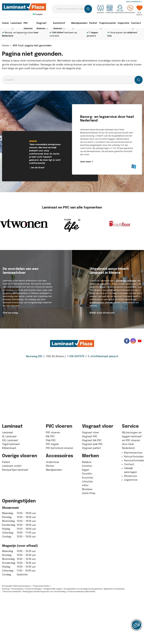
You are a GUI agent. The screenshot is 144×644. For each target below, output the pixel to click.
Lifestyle (87, 481)
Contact (136, 24)
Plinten (50, 466)
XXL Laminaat (10, 440)
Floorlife (87, 474)
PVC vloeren (28, 24)
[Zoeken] (88, 9)
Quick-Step (89, 493)
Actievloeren (130, 9)
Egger (86, 470)
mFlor (85, 485)
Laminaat (15, 24)
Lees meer (97, 162)
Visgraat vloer (91, 432)
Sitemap (6, 589)
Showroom (110, 9)
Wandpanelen (84, 24)
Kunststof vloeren (61, 24)
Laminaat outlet (12, 466)
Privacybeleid (17, 589)
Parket (96, 23)
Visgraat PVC (90, 436)
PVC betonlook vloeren (60, 448)
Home (6, 23)
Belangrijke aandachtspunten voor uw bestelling (44, 592)
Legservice (131, 480)
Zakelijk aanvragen (134, 2)
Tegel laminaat (11, 444)
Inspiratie (125, 23)
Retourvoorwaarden (12, 592)
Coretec (87, 466)
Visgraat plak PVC (92, 444)
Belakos (87, 462)
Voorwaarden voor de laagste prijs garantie (83, 589)
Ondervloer (53, 462)
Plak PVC (51, 440)
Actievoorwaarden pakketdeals (81, 592)
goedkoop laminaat (126, 281)
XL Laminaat (9, 436)
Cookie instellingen (33, 589)
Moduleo (87, 489)
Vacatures (100, 9)
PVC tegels (52, 444)
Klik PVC (50, 436)
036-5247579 (77, 356)
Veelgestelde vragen (53, 589)
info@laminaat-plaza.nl (104, 356)
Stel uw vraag (10, 313)
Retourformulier (134, 456)
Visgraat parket (91, 448)
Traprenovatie (110, 24)
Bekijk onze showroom (102, 313)
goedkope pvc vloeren (101, 303)
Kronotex (88, 478)
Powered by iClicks (41, 586)
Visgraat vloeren (42, 24)
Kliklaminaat (9, 448)
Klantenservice (120, 9)
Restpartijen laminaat (15, 470)
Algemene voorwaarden (114, 589)
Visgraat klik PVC (92, 440)
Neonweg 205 (34, 356)
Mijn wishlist (139, 10)
